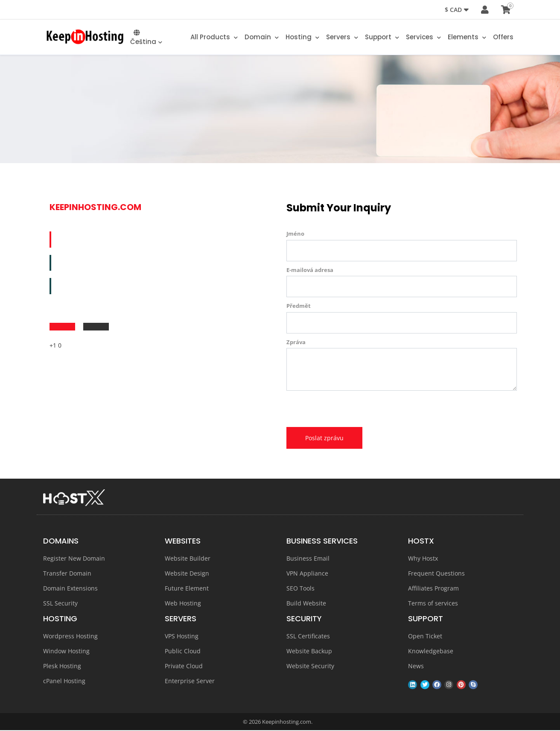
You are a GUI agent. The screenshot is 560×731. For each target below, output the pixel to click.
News (416, 666)
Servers (342, 38)
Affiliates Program (433, 589)
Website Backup (309, 651)
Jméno (295, 234)
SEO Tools (300, 589)
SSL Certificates (308, 636)
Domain (262, 38)
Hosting (302, 38)
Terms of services (433, 604)
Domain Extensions (70, 589)
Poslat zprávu (324, 438)
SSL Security (60, 604)
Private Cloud (184, 666)
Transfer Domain (67, 574)
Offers (503, 38)
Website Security (310, 666)
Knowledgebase (431, 651)
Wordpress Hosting (70, 636)
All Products (214, 38)
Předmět (299, 307)
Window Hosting (66, 651)
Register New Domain (74, 559)
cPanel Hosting (64, 681)
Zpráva (296, 342)
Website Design (187, 574)
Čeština (146, 38)
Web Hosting (183, 604)
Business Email (308, 559)
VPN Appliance (307, 574)
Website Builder (188, 559)
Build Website (306, 604)
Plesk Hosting (62, 666)
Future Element (187, 589)
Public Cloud (183, 651)
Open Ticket (425, 636)
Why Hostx (423, 559)
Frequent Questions (436, 574)
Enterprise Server (190, 681)
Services (423, 38)
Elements (467, 38)
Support (382, 38)
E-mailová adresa (310, 270)
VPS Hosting (182, 636)
